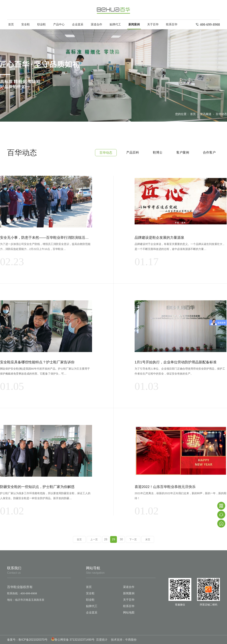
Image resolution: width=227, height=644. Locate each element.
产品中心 (59, 24)
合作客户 (209, 152)
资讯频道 (206, 114)
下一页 (133, 539)
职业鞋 (41, 24)
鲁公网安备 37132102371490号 (73, 640)
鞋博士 (158, 152)
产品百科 (133, 152)
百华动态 (221, 114)
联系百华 (172, 24)
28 (106, 539)
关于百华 (153, 24)
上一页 (94, 539)
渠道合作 (96, 24)
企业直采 (78, 24)
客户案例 (183, 152)
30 (121, 539)
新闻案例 (134, 24)
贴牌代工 (115, 24)
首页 (11, 24)
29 (113, 539)
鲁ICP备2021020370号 (33, 640)
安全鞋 (26, 24)
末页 (148, 539)
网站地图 (129, 612)
